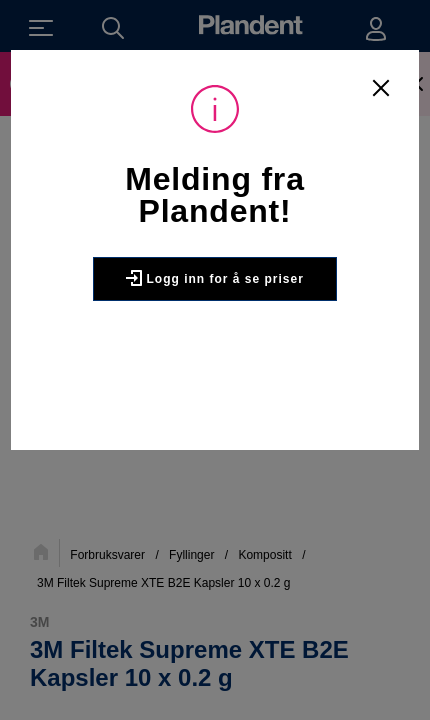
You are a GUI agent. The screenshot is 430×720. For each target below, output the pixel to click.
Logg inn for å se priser (215, 278)
